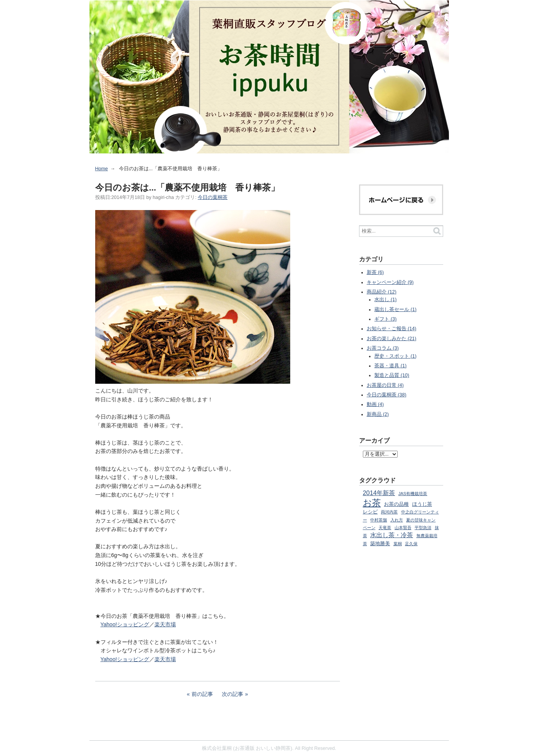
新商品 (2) (378, 414)
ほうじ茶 (422, 504)
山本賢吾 (403, 528)
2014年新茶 (379, 493)
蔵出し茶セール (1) (395, 310)
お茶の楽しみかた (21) (392, 339)
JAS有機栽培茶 (413, 494)
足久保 (411, 544)
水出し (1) (385, 300)
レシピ (370, 512)
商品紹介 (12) (382, 292)
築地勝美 (380, 544)
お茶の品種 (396, 504)
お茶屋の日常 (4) (385, 385)
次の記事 (232, 694)
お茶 (372, 503)
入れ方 (397, 520)
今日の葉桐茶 (213, 197)
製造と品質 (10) (392, 375)
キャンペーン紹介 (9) (390, 282)
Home (102, 169)
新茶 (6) (375, 272)
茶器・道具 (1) (390, 366)
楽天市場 (165, 624)
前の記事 (202, 694)
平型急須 (423, 528)
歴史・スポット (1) (395, 356)
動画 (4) (375, 404)
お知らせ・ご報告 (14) (392, 329)
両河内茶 (389, 512)
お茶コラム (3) (383, 348)
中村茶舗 (379, 520)
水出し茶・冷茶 (392, 535)
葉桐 (398, 544)
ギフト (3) (385, 319)
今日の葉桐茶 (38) (387, 395)
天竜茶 (385, 528)
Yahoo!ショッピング (125, 624)
